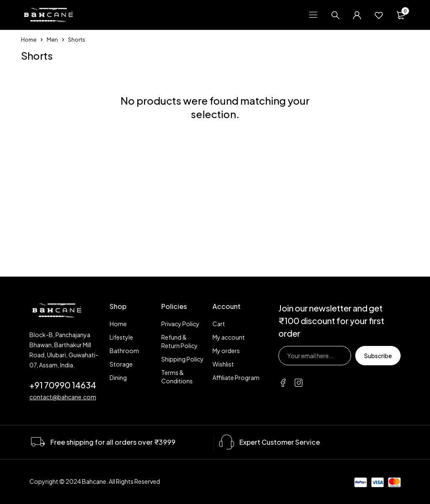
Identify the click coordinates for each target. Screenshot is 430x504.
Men (52, 40)
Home (29, 40)
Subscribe (378, 356)
